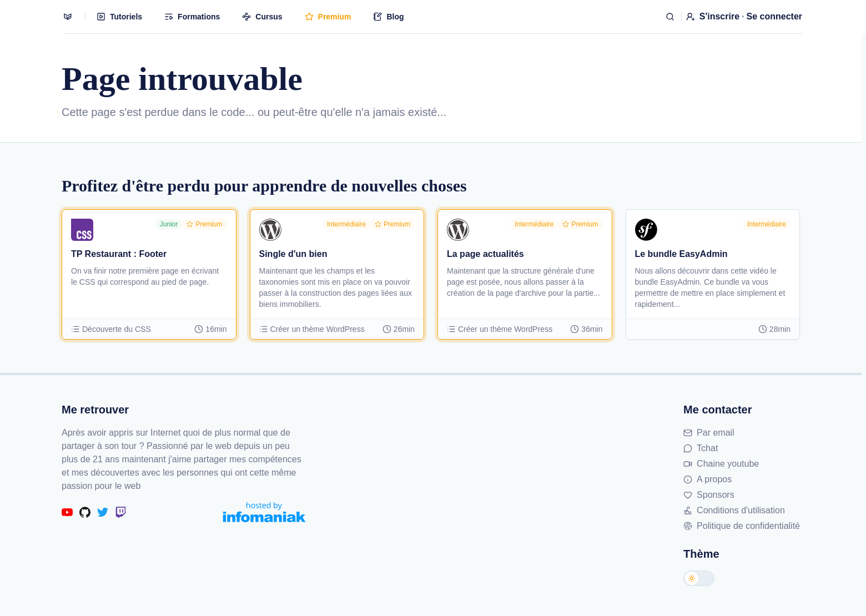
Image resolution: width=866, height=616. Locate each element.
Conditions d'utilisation (734, 510)
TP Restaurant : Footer (119, 254)
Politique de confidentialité (742, 526)
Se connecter (774, 16)
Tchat (701, 448)
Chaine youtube (721, 464)
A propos (708, 479)
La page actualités (485, 254)
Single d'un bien (293, 254)
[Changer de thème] (699, 578)
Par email (709, 433)
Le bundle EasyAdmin (681, 254)
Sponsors (709, 495)
